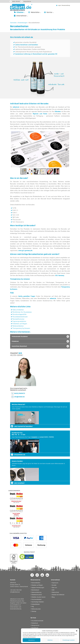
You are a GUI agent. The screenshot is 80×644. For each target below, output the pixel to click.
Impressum (55, 583)
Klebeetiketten (36, 604)
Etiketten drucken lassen (38, 597)
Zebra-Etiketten (18, 310)
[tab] (40, 337)
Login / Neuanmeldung (64, 5)
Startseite (13, 23)
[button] (77, 631)
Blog (53, 597)
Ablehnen (50, 640)
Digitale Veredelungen (38, 587)
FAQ (33, 606)
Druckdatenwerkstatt (20, 317)
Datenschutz (55, 592)
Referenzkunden (36, 609)
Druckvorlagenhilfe (20, 314)
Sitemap (34, 611)
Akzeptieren (32, 640)
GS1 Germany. (60, 275)
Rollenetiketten (18, 326)
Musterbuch (35, 628)
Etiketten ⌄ (21, 12)
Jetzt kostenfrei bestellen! (22, 426)
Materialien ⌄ (36, 12)
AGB (53, 590)
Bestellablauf (35, 590)
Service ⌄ (50, 12)
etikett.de (16, 107)
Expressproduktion (19, 321)
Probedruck (35, 623)
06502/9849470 (20, 393)
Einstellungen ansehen (69, 640)
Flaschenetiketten (37, 599)
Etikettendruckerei (37, 595)
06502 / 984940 (49, 437)
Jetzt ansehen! (18, 483)
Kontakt (54, 585)
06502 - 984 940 (16, 1)
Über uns (54, 587)
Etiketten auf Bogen (20, 324)
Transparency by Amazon (21, 328)
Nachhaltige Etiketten (38, 602)
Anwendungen (23, 23)
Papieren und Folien (40, 114)
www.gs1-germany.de (25, 250)
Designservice (35, 625)
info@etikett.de (27, 1)
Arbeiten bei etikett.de (58, 595)
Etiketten (58, 111)
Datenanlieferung (36, 592)
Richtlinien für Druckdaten (22, 312)
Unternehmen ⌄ (22, 16)
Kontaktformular (19, 319)
